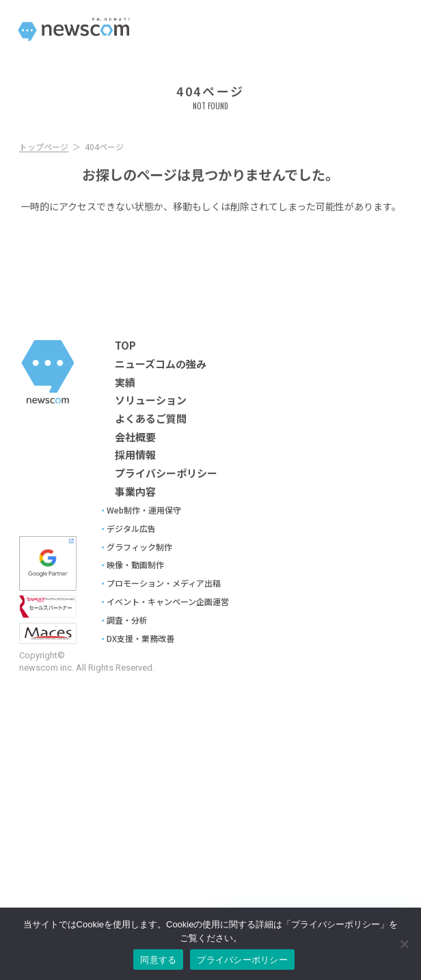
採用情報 (135, 455)
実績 (125, 382)
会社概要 (135, 437)
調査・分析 (127, 620)
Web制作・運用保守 (144, 510)
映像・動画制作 (135, 565)
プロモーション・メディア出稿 (164, 583)
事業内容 (135, 492)
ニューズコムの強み (161, 364)
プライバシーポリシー (166, 473)
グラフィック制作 (139, 547)
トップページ (44, 149)
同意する (158, 960)
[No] (404, 944)
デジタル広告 (131, 529)
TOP (125, 346)
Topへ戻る (211, 263)
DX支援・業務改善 (140, 639)
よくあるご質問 (151, 419)
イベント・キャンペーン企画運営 (168, 602)
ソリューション (151, 400)
